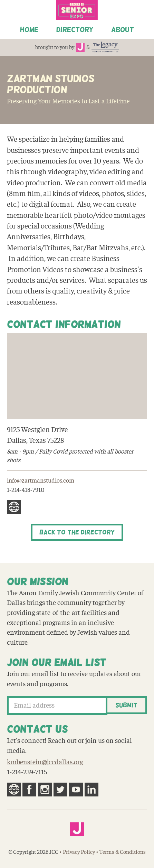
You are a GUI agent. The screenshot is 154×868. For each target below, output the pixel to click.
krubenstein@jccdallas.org (45, 762)
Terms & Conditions (123, 852)
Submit (126, 705)
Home (29, 29)
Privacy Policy (79, 852)
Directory (75, 29)
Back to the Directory (77, 532)
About (123, 29)
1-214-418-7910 (26, 490)
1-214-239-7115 (27, 772)
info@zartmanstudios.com (41, 481)
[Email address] (57, 706)
